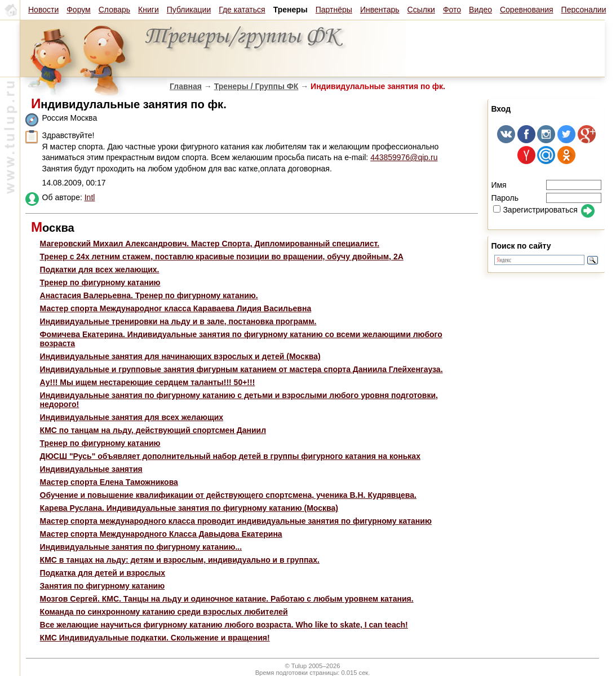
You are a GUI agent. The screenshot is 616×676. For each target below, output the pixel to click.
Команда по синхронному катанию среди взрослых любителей (164, 612)
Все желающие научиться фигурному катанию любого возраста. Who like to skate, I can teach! (224, 625)
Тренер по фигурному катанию (100, 282)
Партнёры (334, 10)
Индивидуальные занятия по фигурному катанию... (141, 547)
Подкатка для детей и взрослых (103, 573)
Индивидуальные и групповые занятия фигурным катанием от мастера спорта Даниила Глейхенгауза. (241, 369)
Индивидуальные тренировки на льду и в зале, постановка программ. (178, 321)
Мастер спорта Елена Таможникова (109, 482)
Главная (186, 86)
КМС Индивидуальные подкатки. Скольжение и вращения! (155, 638)
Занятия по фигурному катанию (103, 586)
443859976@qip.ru (404, 157)
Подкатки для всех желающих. (100, 269)
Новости (43, 10)
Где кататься (242, 10)
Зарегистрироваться (535, 210)
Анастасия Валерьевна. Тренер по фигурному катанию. (149, 295)
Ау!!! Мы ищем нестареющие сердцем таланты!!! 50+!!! (148, 382)
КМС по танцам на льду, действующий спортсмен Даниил (153, 430)
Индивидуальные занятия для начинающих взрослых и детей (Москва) (180, 356)
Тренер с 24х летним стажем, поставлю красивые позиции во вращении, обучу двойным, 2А (222, 257)
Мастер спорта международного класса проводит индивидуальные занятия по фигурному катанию (236, 521)
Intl (90, 197)
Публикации (189, 10)
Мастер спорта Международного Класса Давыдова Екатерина (161, 534)
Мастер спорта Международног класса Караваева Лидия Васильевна (176, 308)
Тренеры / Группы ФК (256, 86)
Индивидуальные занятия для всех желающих (132, 417)
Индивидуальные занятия (91, 469)
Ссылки (421, 10)
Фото (452, 10)
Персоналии (584, 10)
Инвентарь (380, 10)
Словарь (114, 10)
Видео (480, 10)
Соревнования (527, 10)
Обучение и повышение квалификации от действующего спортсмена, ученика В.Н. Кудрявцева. (228, 495)
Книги (149, 10)
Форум (79, 10)
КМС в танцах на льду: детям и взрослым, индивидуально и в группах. (180, 560)
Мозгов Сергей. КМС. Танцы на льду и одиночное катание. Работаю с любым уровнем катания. (227, 599)
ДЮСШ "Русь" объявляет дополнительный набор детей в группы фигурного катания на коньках (230, 456)
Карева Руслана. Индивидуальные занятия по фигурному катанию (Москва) (189, 508)
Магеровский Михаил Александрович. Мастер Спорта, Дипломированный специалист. (210, 244)
